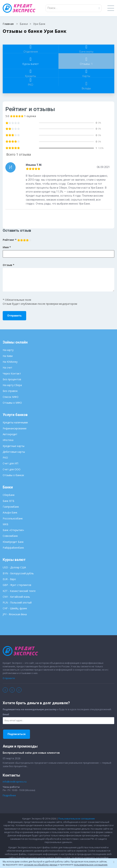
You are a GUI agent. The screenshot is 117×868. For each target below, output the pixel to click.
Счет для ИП (10, 463)
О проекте (9, 678)
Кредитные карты (14, 446)
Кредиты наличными (15, 422)
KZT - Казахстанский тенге (19, 591)
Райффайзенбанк (13, 548)
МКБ (6, 524)
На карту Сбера (12, 385)
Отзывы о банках (13, 475)
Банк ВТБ (8, 501)
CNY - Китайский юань (16, 597)
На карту (8, 350)
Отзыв (8, 265)
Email (6, 714)
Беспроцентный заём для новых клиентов (31, 753)
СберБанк (9, 495)
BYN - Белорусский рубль (18, 573)
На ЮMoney (10, 362)
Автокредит (10, 434)
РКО (5, 458)
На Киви (8, 356)
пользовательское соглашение (91, 865)
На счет (7, 368)
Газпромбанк (11, 507)
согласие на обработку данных (41, 865)
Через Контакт (12, 373)
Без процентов (12, 379)
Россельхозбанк (13, 518)
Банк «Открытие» (13, 530)
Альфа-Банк (10, 512)
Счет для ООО (12, 469)
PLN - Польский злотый (17, 602)
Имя (7, 247)
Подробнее (9, 795)
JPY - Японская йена (15, 614)
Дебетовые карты (14, 452)
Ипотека (8, 440)
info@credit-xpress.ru (15, 782)
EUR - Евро (9, 579)
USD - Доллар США (14, 567)
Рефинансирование (15, 428)
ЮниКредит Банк (13, 542)
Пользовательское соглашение (77, 819)
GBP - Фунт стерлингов (17, 585)
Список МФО (11, 397)
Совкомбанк (10, 536)
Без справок (10, 391)
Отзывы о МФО (12, 403)
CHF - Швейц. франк (15, 608)
